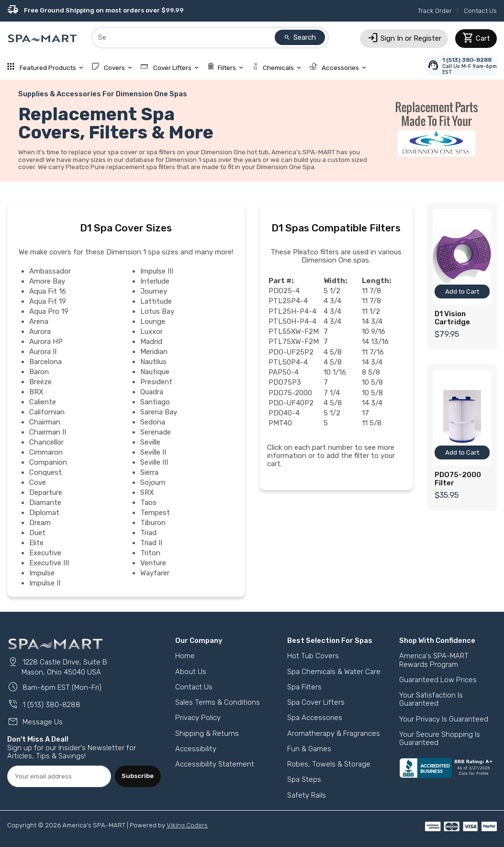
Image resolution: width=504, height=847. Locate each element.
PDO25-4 (284, 291)
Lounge (153, 321)
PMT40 (280, 423)
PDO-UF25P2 (291, 352)
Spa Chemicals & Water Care (334, 672)
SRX (147, 492)
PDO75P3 (285, 382)
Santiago (155, 402)
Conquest (45, 472)
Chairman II (48, 432)
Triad (148, 533)
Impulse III (157, 271)
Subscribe (138, 776)
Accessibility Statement (215, 764)
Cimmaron (46, 452)
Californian (47, 412)
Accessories (339, 68)
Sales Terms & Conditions (218, 702)
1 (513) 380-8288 (44, 705)
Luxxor (151, 332)
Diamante (45, 503)
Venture (153, 563)
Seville (150, 442)
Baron (39, 372)
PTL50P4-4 (288, 362)
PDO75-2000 (290, 393)
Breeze (40, 382)
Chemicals (277, 68)
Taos (148, 503)
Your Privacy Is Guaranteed (444, 719)
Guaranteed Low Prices (438, 680)
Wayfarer (155, 573)
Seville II (153, 452)
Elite (36, 543)
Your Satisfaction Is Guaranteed (431, 699)
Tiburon (153, 523)
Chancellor (46, 442)
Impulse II (45, 583)
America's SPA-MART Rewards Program (434, 660)
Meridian (154, 352)
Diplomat (44, 513)
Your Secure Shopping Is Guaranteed (440, 738)
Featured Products (46, 68)
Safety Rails (307, 795)
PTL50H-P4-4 (292, 321)
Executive (45, 553)
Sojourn (153, 482)
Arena (39, 321)
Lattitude (156, 301)
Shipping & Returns (207, 733)
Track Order (435, 11)
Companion (48, 462)
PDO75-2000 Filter (458, 479)
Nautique (155, 372)
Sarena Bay (159, 412)
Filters (226, 68)
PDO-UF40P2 (291, 403)
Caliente (43, 402)
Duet (37, 533)
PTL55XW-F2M (294, 332)
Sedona (153, 422)
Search (300, 37)
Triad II (151, 543)
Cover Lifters (170, 68)
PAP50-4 (284, 372)
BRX (36, 392)
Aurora (40, 332)
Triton (150, 553)
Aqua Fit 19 (48, 301)
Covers (113, 68)
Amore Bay (47, 281)
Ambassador (50, 271)
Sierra (149, 472)
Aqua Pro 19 (49, 311)
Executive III (49, 563)
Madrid (151, 342)
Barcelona (45, 362)
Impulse (42, 573)
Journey (154, 291)
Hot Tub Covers (313, 656)
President (156, 382)
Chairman (45, 422)
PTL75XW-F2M (294, 342)
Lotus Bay (157, 311)
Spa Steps (304, 779)
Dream (40, 523)
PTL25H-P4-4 (292, 311)
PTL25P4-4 (288, 301)
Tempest (155, 513)
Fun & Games (309, 749)
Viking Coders (187, 825)
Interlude (155, 281)
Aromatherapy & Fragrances (334, 733)
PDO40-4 (284, 413)
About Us (191, 672)
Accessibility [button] (196, 749)
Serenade (156, 432)
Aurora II (43, 352)
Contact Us (480, 11)
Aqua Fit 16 (48, 291)
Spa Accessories (315, 718)
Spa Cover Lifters (316, 702)
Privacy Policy (198, 718)
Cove (38, 482)
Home (185, 656)
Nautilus (153, 362)
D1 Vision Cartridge (452, 318)
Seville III (154, 462)
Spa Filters (304, 687)
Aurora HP (46, 342)
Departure (46, 492)
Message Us (35, 722)
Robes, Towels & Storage (329, 764)
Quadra (152, 392)
